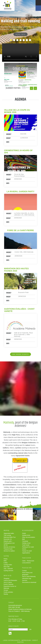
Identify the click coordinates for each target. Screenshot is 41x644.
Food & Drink (27, 558)
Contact (24, 571)
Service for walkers (9, 551)
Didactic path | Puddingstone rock (9, 542)
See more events (20, 354)
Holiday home (26, 535)
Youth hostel (26, 545)
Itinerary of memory (9, 547)
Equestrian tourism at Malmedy (10, 587)
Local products (26, 563)
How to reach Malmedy (29, 577)
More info (20, 34)
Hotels (24, 533)
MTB (5, 561)
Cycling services (8, 571)
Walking (7, 530)
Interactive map (27, 578)
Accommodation (28, 530)
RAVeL (6, 559)
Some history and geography (27, 574)
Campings (25, 541)
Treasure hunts (8, 549)
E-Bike (6, 563)
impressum (26, 640)
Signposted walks (9, 533)
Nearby (6, 594)
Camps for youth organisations (27, 552)
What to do (8, 576)
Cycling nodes (8, 565)
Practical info (27, 568)
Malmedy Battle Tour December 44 (10, 538)
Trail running (7, 535)
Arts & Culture (8, 582)
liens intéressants (12, 640)
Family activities (8, 592)
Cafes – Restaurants (28, 561)
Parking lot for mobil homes (28, 548)
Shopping (7, 578)
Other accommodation (29, 537)
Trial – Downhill (8, 569)
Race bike (7, 567)
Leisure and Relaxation (10, 580)
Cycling (6, 556)
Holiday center (26, 543)
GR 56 (6, 545)
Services (25, 580)
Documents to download (29, 582)
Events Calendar (9, 584)
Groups (6, 590)
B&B (24, 539)
